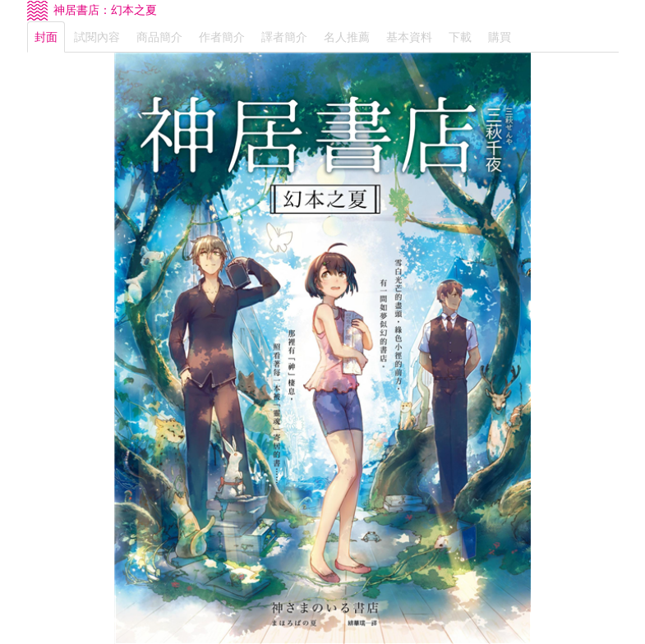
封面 (46, 37)
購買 (500, 37)
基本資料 (409, 37)
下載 (460, 37)
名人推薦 (347, 37)
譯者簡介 (284, 37)
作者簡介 (222, 37)
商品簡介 (159, 37)
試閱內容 (97, 37)
